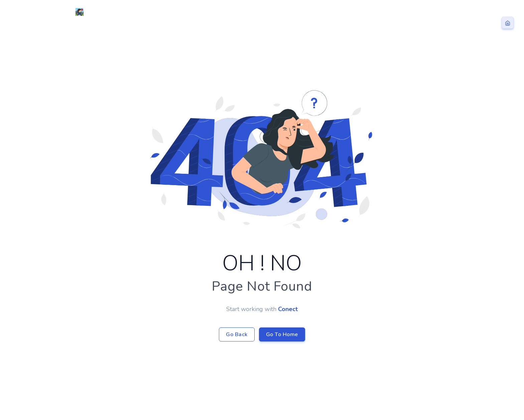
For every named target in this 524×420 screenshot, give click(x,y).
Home (319, 12)
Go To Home (282, 334)
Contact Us (424, 12)
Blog (385, 12)
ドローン (352, 12)
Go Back (237, 334)
